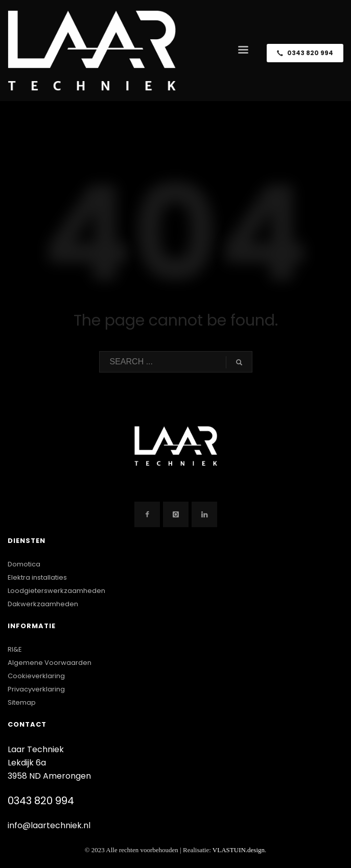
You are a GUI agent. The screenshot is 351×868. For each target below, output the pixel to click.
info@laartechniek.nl (49, 825)
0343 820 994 (41, 801)
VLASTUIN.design (239, 850)
